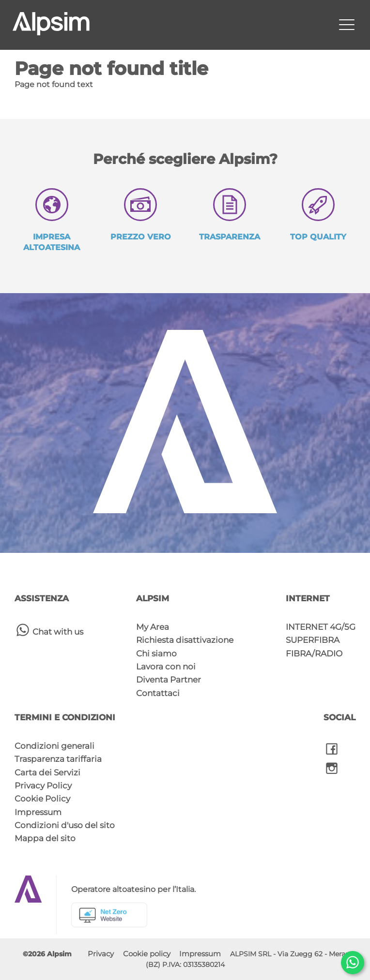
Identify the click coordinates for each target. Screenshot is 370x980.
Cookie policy (147, 954)
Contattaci (158, 693)
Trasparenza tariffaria (58, 759)
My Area (153, 627)
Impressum (38, 812)
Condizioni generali (54, 746)
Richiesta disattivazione (185, 640)
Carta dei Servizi (47, 772)
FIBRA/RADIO (314, 653)
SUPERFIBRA (313, 640)
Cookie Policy (42, 799)
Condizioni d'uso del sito (65, 825)
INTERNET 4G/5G (321, 627)
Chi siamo (156, 653)
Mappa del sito (45, 838)
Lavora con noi (166, 667)
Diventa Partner (169, 680)
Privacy (101, 954)
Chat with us (49, 630)
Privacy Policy (43, 786)
